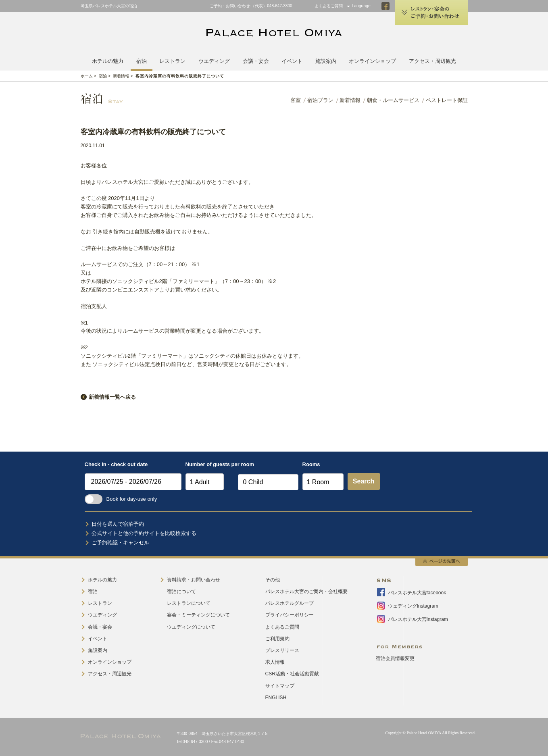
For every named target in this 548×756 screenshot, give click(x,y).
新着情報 (121, 76)
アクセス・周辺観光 (432, 61)
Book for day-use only (121, 499)
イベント (292, 61)
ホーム (87, 76)
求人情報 (275, 662)
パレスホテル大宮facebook (417, 593)
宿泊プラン (320, 100)
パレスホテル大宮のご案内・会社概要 (306, 591)
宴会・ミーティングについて (198, 615)
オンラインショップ (372, 61)
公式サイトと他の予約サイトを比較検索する (144, 533)
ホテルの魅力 (108, 61)
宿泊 (142, 61)
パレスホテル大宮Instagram (418, 619)
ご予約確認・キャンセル (120, 543)
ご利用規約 (277, 639)
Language (361, 6)
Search (364, 481)
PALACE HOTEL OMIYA (274, 33)
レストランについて (189, 603)
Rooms (311, 464)
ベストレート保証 (447, 100)
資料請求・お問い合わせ (194, 580)
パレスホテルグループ (290, 603)
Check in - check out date (116, 464)
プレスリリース (282, 650)
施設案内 (326, 61)
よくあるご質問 (329, 6)
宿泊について (181, 591)
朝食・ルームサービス (393, 100)
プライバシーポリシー (290, 615)
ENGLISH (276, 698)
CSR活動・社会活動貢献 (292, 674)
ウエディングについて (191, 627)
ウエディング (214, 61)
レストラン (172, 61)
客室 (296, 100)
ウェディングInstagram (413, 606)
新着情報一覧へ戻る (112, 397)
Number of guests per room (210, 464)
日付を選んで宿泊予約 (118, 524)
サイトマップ (280, 686)
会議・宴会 (256, 61)
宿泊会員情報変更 (395, 658)
